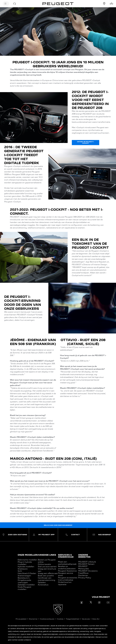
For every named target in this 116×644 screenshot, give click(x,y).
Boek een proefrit (46, 576)
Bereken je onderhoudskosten (67, 567)
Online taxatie (44, 564)
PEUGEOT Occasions (88, 571)
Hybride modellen (26, 567)
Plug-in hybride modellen (25, 563)
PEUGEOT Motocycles (83, 567)
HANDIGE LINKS (47, 555)
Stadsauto (23, 569)
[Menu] (6, 4)
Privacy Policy (85, 578)
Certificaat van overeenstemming (47, 579)
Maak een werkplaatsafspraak (67, 563)
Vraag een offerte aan (48, 573)
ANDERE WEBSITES (84, 556)
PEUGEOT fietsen (86, 564)
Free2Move (83, 573)
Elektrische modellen (27, 560)
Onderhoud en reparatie (65, 583)
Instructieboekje (66, 580)
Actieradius (43, 585)
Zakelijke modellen (26, 585)
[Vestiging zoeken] (104, 4)
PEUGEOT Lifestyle (87, 562)
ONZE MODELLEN (28, 555)
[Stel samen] (111, 4)
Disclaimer (83, 575)
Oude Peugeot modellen (24, 588)
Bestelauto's (24, 578)
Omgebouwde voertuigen (24, 581)
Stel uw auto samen (47, 567)
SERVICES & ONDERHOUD (66, 556)
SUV (20, 571)
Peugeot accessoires (68, 578)
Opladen (42, 582)
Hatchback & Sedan (27, 573)
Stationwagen (24, 576)
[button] (14, 4)
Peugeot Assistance (67, 571)
